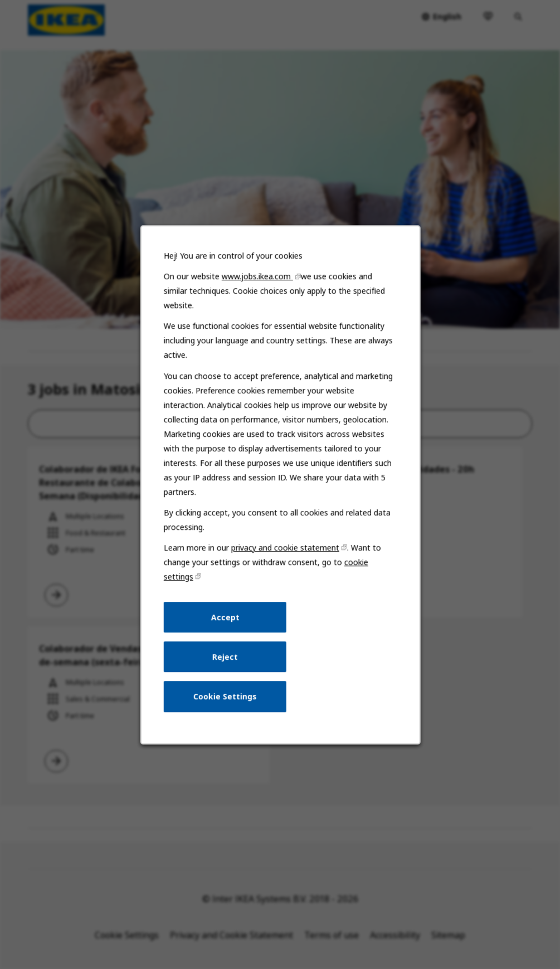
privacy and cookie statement (285, 551)
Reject (225, 659)
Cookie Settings (225, 698)
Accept (225, 620)
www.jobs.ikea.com (257, 282)
